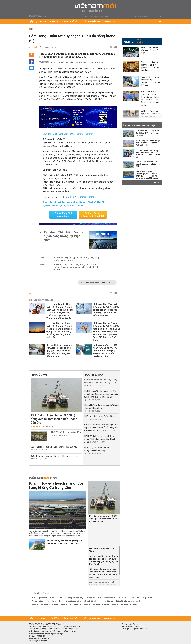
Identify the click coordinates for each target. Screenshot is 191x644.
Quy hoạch (41, 22)
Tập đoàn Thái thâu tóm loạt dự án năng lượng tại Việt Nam (64, 236)
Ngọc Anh (33, 47)
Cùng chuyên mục (41, 300)
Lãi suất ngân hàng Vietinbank (97, 604)
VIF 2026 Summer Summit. (81, 197)
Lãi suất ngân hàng (73, 601)
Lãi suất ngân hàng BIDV (71, 604)
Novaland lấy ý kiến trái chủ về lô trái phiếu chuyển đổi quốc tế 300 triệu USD (150, 81)
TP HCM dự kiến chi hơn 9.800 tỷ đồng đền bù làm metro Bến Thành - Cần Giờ (55, 419)
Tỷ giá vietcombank (40, 601)
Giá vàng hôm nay (40, 598)
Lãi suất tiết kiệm (91, 601)
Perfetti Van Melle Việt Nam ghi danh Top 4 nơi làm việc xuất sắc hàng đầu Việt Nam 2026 (101, 427)
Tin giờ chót (40, 375)
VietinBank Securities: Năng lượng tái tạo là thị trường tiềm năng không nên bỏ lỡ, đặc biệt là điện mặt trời (77, 267)
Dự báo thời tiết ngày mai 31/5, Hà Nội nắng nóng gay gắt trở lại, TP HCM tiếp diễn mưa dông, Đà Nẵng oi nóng (59, 351)
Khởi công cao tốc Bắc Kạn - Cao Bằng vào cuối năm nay (54, 447)
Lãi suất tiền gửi (107, 601)
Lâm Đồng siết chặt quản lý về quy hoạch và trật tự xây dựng (78, 62)
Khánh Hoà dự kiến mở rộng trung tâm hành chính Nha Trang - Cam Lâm (101, 382)
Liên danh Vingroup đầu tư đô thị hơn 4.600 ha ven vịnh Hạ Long (148, 133)
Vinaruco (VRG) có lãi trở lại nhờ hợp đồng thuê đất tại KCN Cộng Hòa (148, 143)
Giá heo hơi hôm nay (107, 598)
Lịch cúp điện (57, 601)
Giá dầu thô (91, 598)
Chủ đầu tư (76, 22)
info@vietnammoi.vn (42, 638)
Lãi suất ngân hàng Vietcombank (126, 604)
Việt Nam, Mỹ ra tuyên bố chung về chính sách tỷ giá (150, 50)
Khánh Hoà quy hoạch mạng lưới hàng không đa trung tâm (55, 456)
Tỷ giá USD (135, 598)
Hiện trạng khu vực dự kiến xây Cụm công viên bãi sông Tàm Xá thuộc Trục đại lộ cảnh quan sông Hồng (103, 573)
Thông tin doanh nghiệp (140, 125)
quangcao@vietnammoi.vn (137, 629)
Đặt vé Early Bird (63, 215)
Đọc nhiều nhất (95, 375)
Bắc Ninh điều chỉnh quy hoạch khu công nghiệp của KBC (148, 164)
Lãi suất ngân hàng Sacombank (45, 604)
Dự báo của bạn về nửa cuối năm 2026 (93, 215)
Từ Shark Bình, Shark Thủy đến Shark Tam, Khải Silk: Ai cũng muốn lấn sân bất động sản (148, 154)
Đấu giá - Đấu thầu (92, 22)
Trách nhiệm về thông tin (38, 641)
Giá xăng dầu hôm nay (74, 598)
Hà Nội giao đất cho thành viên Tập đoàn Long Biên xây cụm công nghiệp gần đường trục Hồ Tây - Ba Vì (101, 394)
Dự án (65, 22)
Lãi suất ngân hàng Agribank (128, 601)
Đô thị (34, 29)
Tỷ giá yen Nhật (149, 598)
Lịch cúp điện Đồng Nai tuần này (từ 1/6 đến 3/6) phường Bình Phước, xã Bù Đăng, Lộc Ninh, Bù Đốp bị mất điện (106, 310)
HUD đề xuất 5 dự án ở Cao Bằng (66, 432)
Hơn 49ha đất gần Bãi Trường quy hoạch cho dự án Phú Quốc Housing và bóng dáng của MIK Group (147, 175)
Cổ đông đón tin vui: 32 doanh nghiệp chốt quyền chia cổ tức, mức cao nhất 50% (150, 66)
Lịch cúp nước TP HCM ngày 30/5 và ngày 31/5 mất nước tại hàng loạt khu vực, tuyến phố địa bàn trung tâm (105, 351)
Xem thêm (155, 183)
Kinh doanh (109, 22)
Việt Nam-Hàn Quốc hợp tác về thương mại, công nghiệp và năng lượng (76, 259)
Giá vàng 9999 (56, 598)
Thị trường (54, 22)
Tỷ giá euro (123, 598)
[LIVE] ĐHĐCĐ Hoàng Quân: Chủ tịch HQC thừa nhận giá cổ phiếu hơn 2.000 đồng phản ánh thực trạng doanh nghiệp (150, 98)
